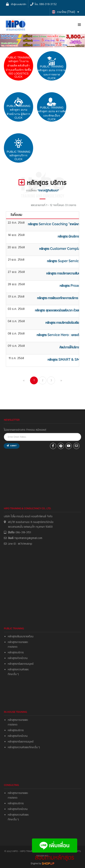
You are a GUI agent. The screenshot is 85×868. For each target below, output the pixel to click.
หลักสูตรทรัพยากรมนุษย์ (21, 664)
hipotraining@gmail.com (28, 538)
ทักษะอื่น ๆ (13, 674)
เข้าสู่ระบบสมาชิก (19, 4)
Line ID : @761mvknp (20, 544)
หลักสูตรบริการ (16, 653)
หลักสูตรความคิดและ (18, 670)
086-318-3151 (23, 533)
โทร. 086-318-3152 (46, 4)
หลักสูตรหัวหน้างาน (18, 658)
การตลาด (13, 647)
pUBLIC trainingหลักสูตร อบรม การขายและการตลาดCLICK (52, 72)
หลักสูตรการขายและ (18, 642)
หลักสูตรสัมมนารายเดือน (21, 637)
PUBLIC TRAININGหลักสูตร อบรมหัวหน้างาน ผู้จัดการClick (19, 112)
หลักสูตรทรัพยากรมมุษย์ (21, 742)
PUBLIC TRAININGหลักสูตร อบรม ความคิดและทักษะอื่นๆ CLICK (52, 113)
